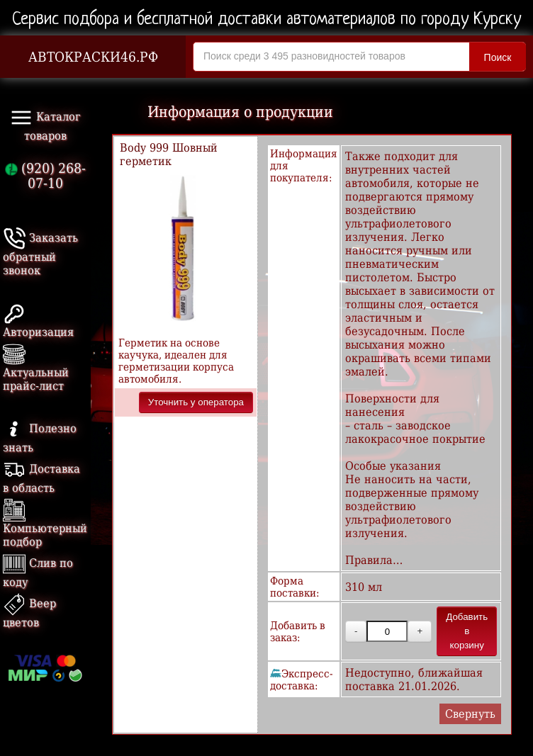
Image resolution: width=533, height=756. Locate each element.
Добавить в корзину (467, 631)
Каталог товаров (45, 124)
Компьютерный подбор (45, 525)
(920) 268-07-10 (45, 176)
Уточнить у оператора (196, 402)
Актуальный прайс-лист (36, 369)
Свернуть (470, 714)
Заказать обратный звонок (40, 254)
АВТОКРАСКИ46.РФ (93, 57)
